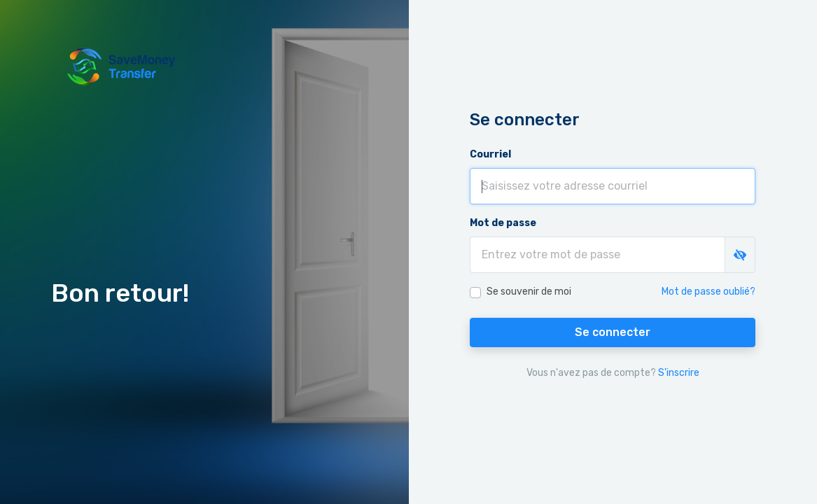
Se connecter (613, 332)
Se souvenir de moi (529, 292)
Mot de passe (503, 223)
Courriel (490, 154)
